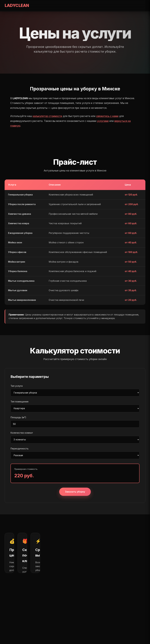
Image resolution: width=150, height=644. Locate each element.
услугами (103, 121)
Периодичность (20, 449)
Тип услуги (17, 386)
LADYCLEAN (17, 5)
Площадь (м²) (18, 417)
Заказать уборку (75, 492)
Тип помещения (19, 402)
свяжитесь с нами (107, 116)
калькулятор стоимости (47, 116)
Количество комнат (22, 433)
